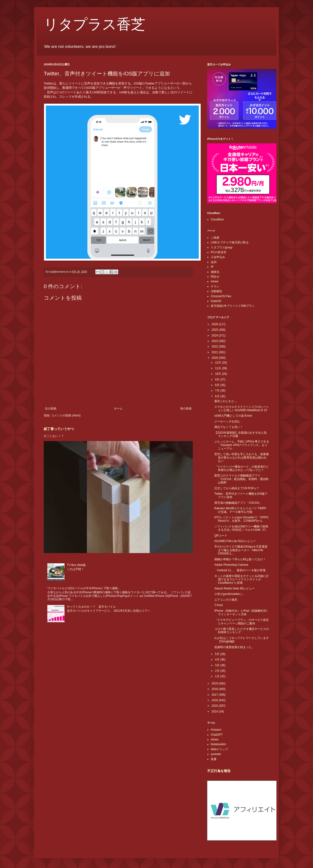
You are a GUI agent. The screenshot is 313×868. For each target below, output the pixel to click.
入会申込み (218, 257)
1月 (218, 676)
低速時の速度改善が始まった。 (234, 647)
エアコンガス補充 (226, 600)
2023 (215, 341)
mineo (215, 281)
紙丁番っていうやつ (59, 429)
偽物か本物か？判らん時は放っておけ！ (240, 559)
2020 (215, 358)
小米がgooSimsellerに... (229, 594)
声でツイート (133, 88)
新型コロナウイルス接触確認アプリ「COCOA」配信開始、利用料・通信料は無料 (241, 479)
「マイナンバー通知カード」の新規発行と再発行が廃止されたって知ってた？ (242, 468)
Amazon (216, 730)
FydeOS (216, 301)
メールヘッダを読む (227, 421)
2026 (215, 324)
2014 (215, 711)
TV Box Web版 (76, 565)
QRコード (221, 536)
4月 (218, 660)
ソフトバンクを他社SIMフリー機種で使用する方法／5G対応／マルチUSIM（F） (241, 528)
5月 (218, 654)
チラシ (215, 286)
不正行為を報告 (219, 771)
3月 (218, 665)
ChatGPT (217, 735)
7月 (218, 391)
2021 (215, 352)
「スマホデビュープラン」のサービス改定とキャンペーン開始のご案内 (242, 622)
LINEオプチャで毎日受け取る (230, 242)
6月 (218, 396)
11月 (219, 368)
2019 (215, 683)
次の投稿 (51, 409)
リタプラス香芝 (94, 24)
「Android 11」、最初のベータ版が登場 (240, 570)
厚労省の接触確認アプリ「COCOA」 (238, 503)
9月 (218, 380)
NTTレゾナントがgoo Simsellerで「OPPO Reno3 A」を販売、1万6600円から (241, 519)
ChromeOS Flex (221, 296)
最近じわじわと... (226, 401)
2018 (215, 689)
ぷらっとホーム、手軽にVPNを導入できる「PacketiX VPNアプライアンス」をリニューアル (242, 445)
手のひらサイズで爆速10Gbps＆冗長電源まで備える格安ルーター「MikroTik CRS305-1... (241, 550)
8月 (218, 385)
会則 (214, 262)
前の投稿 (186, 409)
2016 (215, 700)
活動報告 (216, 291)
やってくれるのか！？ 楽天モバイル (91, 607)
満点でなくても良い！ (229, 427)
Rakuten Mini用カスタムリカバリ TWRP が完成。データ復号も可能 (240, 510)
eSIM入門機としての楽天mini (233, 416)
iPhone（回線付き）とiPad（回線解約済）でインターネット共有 (242, 612)
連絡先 (215, 272)
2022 (215, 347)
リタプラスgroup (222, 247)
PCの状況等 (219, 252)
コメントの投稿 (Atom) (66, 415)
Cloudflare (217, 219)
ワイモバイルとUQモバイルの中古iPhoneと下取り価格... (84, 588)
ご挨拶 (215, 238)
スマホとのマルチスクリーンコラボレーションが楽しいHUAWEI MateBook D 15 (242, 409)
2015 (215, 706)
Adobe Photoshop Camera (231, 565)
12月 (219, 363)
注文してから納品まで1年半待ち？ (237, 488)
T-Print (219, 605)
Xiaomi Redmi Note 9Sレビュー (235, 588)
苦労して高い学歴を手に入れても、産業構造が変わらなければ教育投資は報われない (242, 458)
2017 (215, 695)
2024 (215, 336)
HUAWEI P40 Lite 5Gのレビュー (235, 541)
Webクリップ (219, 749)
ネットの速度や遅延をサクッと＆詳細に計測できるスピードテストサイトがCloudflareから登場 (242, 580)
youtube (216, 754)
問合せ (215, 277)
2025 (215, 330)
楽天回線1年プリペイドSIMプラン (233, 306)
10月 (219, 374)
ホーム (118, 409)
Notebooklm (218, 744)
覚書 (214, 759)
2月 (218, 671)
